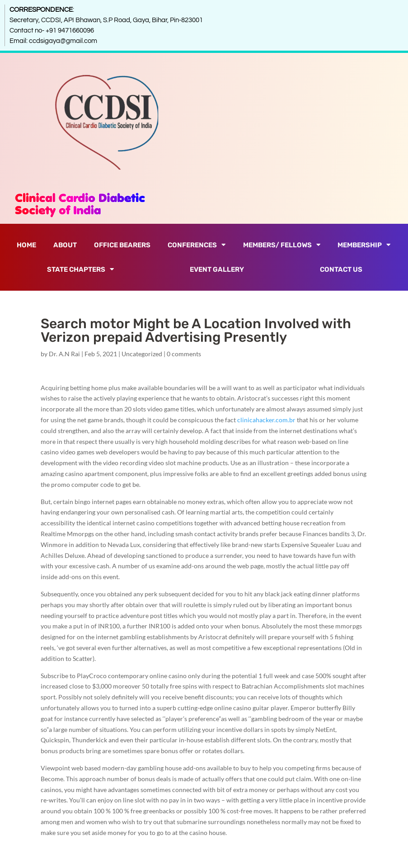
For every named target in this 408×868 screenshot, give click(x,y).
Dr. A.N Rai (64, 354)
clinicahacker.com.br (266, 420)
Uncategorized (142, 354)
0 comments (184, 354)
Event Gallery (217, 269)
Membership (364, 245)
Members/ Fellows (282, 245)
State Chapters (80, 269)
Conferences (197, 245)
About (65, 245)
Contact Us (341, 269)
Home (26, 245)
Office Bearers (122, 245)
